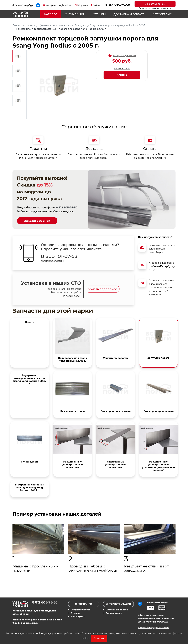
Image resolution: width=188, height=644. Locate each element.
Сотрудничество (81, 610)
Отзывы (99, 14)
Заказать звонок (155, 4)
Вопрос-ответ (114, 613)
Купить (122, 75)
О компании (75, 14)
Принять (99, 638)
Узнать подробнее (103, 289)
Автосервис (162, 14)
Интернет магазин (118, 604)
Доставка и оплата (129, 14)
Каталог (51, 14)
